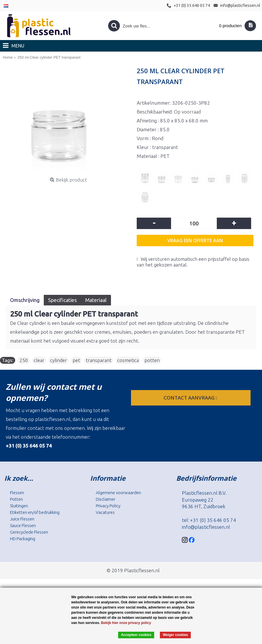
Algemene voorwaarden (118, 493)
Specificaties (62, 300)
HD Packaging (23, 539)
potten (152, 360)
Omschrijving (25, 300)
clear (39, 360)
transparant (99, 360)
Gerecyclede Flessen (29, 532)
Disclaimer (106, 499)
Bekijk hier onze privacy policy (126, 623)
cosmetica (128, 360)
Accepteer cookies (136, 635)
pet (76, 360)
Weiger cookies (175, 635)
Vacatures (105, 512)
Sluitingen (19, 506)
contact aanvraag (191, 398)
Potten (16, 499)
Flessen (17, 493)
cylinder (58, 360)
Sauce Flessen (23, 525)
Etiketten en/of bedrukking (35, 512)
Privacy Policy (108, 506)
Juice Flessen (22, 519)
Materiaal (96, 300)
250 (24, 360)
